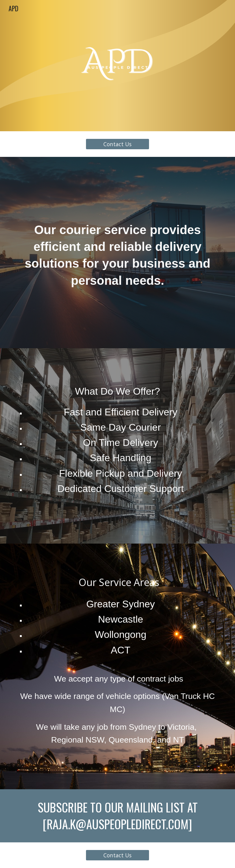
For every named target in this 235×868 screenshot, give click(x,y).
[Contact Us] (117, 144)
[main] (117, 253)
